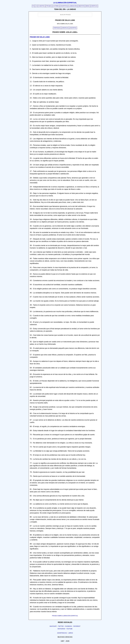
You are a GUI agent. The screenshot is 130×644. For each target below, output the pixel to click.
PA (33, 6)
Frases (49, 6)
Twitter (61, 626)
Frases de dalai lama (40, 37)
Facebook (68, 626)
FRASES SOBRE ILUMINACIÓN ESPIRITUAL (65, 616)
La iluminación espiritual (65, 3)
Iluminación (73, 6)
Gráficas (94, 6)
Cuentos (42, 6)
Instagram (61, 629)
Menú (88, 6)
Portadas (57, 28)
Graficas (65, 28)
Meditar (81, 6)
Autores (56, 6)
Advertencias (62, 633)
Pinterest (77, 626)
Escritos (64, 6)
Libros (71, 633)
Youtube (69, 629)
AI (36, 6)
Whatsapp (53, 626)
